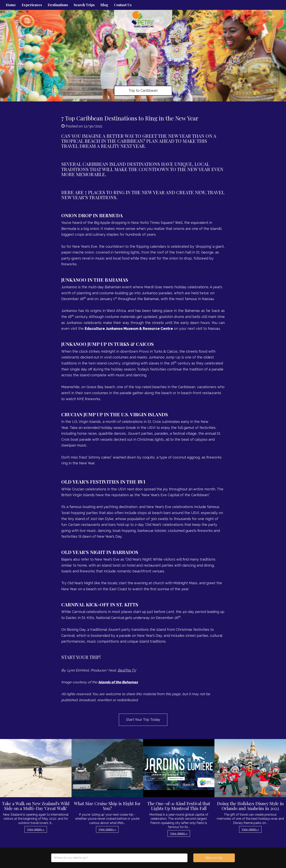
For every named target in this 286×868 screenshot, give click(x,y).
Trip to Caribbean (143, 90)
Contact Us (123, 5)
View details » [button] (36, 829)
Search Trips (84, 5)
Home (11, 5)
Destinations (58, 5)
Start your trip (214, 858)
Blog (104, 5)
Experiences (32, 5)
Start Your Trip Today (143, 720)
